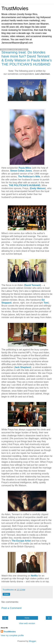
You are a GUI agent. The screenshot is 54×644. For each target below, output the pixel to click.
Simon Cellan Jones (21, 171)
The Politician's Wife (29, 177)
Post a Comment (11, 608)
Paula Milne (25, 168)
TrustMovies (15, 8)
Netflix (34, 576)
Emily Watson (38, 188)
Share (6, 594)
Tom (46, 303)
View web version (27, 623)
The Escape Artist (21, 541)
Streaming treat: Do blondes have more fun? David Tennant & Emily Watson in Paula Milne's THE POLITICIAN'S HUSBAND (27, 58)
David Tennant (32, 285)
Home (27, 618)
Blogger (32, 641)
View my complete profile (12, 635)
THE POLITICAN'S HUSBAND (25, 185)
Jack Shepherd (23, 367)
